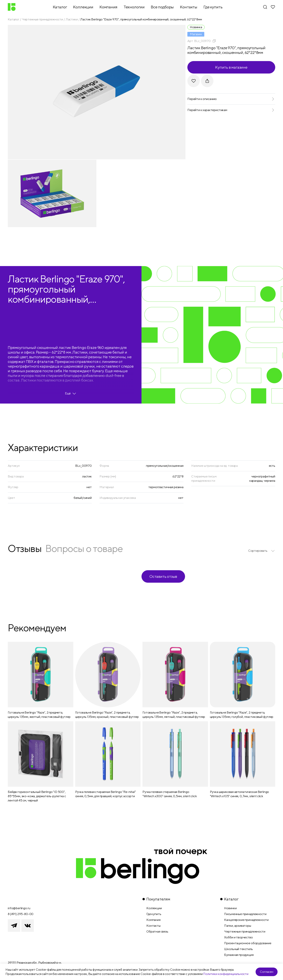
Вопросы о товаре (84, 548)
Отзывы (25, 548)
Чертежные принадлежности (42, 19)
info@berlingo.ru (19, 908)
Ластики (72, 19)
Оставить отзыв (163, 576)
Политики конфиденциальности (226, 974)
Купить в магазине (231, 67)
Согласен (267, 972)
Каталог (14, 19)
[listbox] (262, 551)
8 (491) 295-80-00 (21, 914)
